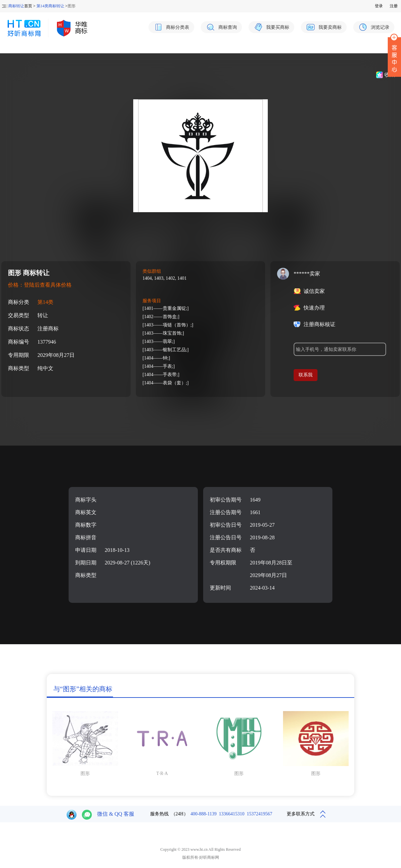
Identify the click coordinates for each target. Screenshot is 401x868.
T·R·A (162, 773)
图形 (85, 773)
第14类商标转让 (50, 6)
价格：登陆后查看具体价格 (40, 285)
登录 (379, 6)
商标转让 (16, 6)
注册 (394, 6)
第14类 (45, 302)
